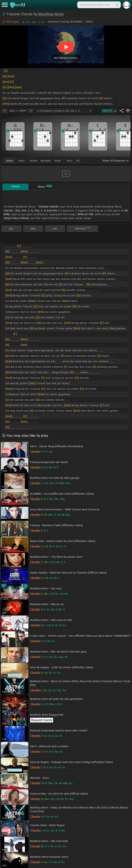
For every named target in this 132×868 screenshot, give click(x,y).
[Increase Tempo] (31, 111)
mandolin (46, 161)
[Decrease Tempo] (5, 111)
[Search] (117, 5)
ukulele (34, 161)
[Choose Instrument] (78, 161)
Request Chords (42, 720)
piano (22, 161)
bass (70, 161)
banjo (58, 161)
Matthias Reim (51, 14)
